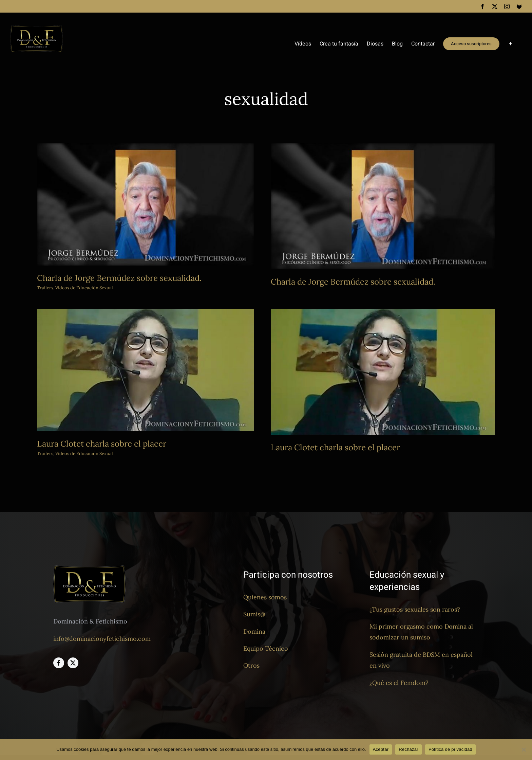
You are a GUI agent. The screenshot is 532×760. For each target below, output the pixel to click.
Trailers (45, 288)
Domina (254, 631)
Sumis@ (254, 614)
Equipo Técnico (266, 648)
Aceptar (381, 749)
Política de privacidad (450, 749)
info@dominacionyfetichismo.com (102, 639)
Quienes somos (265, 597)
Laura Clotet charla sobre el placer (141, 423)
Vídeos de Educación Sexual (123, 433)
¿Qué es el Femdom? (399, 683)
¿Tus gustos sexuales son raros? (415, 609)
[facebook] (59, 663)
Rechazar (408, 749)
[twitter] (73, 663)
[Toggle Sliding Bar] (511, 44)
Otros (251, 665)
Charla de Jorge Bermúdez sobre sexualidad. (119, 278)
